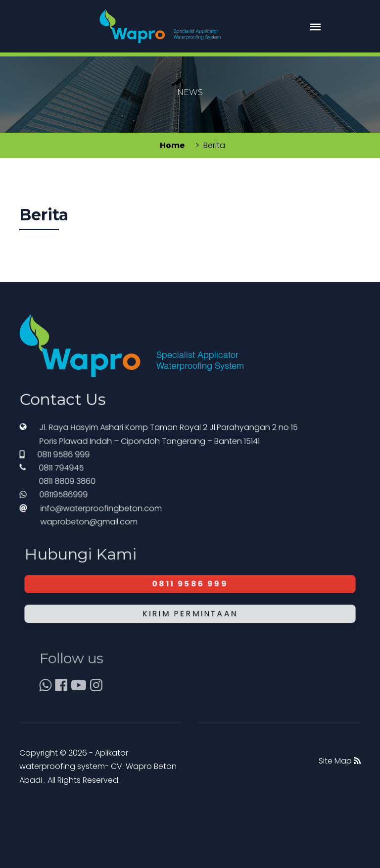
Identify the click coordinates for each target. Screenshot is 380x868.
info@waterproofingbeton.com (112, 526)
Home (172, 145)
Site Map (340, 761)
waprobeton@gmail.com (103, 536)
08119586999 (83, 515)
